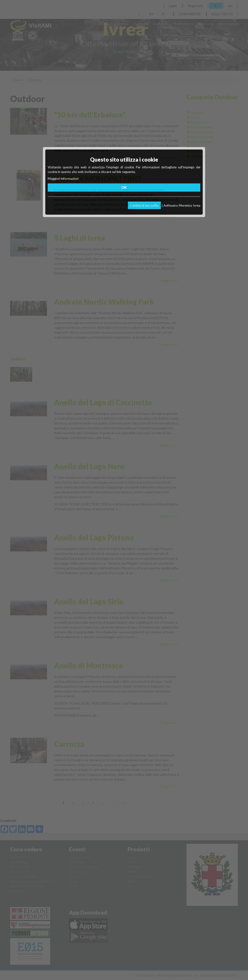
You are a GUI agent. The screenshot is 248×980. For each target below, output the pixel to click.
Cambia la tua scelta (144, 205)
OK (124, 187)
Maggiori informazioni (63, 179)
